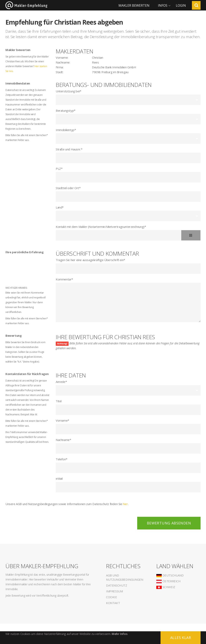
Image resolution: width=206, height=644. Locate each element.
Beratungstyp (66, 110)
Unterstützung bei (68, 91)
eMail (59, 478)
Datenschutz (117, 585)
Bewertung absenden (169, 523)
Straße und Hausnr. (69, 149)
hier (125, 504)
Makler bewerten (134, 5)
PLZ (59, 169)
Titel (59, 401)
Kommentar (64, 279)
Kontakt (113, 603)
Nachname (63, 440)
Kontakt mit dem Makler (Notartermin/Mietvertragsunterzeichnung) (101, 227)
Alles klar (181, 638)
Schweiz (166, 587)
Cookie (112, 597)
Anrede (61, 382)
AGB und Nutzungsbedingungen (125, 577)
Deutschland (170, 575)
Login (181, 5)
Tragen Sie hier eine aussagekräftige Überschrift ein (90, 260)
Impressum (114, 591)
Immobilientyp (66, 130)
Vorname (62, 420)
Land (60, 207)
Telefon (62, 459)
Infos (163, 5)
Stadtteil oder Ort (68, 188)
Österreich (168, 581)
